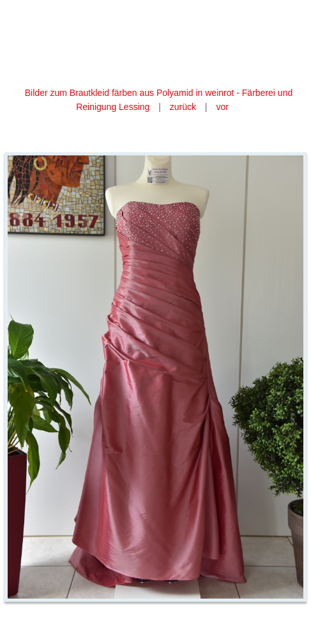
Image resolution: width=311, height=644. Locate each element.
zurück (183, 107)
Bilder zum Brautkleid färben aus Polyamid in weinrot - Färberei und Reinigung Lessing (159, 100)
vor (222, 107)
